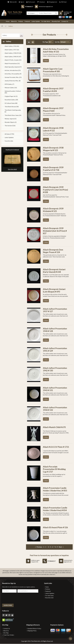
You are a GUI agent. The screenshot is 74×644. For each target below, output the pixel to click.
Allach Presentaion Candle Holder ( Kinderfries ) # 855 (55, 489)
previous (39, 547)
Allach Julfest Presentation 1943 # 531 (55, 389)
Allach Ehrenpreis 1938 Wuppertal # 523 (53, 149)
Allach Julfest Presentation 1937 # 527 (55, 310)
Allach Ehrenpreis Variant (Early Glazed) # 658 (54, 271)
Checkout (41, 2)
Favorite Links (9, 141)
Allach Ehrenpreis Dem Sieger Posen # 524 (53, 251)
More (47, 61)
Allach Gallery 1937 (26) (12, 50)
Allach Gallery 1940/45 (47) (13, 57)
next (60, 547)
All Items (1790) (9, 134)
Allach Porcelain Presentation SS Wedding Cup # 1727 (54, 469)
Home (47, 587)
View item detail (12, 169)
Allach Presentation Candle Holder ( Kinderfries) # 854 (55, 509)
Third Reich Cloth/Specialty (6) (13, 111)
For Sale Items (49, 596)
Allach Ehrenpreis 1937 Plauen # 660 (53, 110)
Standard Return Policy (34, 629)
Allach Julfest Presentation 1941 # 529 (55, 350)
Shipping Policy (32, 631)
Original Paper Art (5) (11, 96)
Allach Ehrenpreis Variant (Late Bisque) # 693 (54, 291)
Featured (48, 591)
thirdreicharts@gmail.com (46, 7)
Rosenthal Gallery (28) (11, 100)
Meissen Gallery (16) (11, 88)
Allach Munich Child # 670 (54, 427)
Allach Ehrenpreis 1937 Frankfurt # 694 (53, 90)
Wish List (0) (12, 2)
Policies (48, 589)
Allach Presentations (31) (12, 64)
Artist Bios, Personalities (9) (13, 74)
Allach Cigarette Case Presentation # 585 (53, 70)
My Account (31, 2)
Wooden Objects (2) (11, 122)
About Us (6, 631)
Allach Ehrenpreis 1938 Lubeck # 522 (53, 129)
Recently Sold (49, 598)
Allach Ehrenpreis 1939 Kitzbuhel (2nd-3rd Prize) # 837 (55, 231)
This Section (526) (10, 126)
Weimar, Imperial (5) (11, 119)
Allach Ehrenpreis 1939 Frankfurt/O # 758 (53, 169)
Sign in (21, 2)
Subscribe (8, 605)
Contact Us (7, 629)
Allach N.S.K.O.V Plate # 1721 (56, 447)
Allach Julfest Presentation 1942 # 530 (55, 370)
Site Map (6, 633)
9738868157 (29, 7)
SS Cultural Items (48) (11, 103)
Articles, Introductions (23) (13, 71)
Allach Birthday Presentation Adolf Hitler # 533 (56, 51)
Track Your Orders (9, 635)
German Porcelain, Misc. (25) (13, 77)
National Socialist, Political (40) (13, 92)
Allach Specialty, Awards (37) (13, 67)
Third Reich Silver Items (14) (13, 115)
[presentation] (16, 598)
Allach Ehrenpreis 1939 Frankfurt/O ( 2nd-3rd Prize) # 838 (55, 190)
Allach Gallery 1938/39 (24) (13, 53)
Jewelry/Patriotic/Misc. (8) (13, 81)
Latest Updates (9, 138)
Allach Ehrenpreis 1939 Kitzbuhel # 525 (53, 210)
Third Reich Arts (36, 641)
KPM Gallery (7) (9, 84)
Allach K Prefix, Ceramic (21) (13, 60)
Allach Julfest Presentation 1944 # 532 (55, 409)
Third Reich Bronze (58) (12, 107)
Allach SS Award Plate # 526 (55, 528)
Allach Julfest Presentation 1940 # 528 (55, 330)
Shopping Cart (52, 2)
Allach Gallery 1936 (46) (12, 46)
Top (70, 639)
